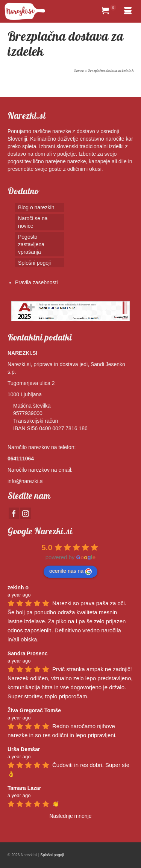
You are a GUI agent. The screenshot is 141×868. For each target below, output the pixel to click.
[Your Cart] (109, 11)
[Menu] (128, 11)
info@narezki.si (26, 481)
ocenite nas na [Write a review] (70, 571)
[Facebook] (14, 513)
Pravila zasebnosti (36, 282)
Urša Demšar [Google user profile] (24, 749)
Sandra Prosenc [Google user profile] (28, 653)
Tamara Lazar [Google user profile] (24, 788)
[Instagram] (26, 513)
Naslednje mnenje (70, 816)
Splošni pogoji (52, 855)
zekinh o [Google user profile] (18, 587)
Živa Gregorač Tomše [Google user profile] (34, 710)
